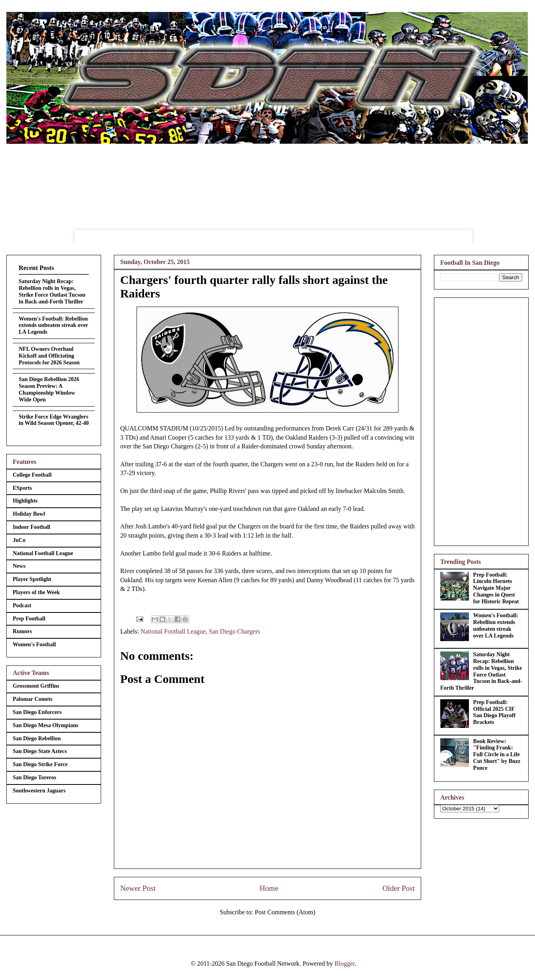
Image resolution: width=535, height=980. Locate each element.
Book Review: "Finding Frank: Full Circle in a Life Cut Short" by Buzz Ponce (497, 755)
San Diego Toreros (34, 778)
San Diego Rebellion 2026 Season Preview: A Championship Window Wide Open (49, 389)
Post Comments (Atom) (285, 912)
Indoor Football (31, 527)
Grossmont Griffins (36, 686)
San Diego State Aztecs (40, 751)
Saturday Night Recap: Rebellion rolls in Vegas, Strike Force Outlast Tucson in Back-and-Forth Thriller (52, 291)
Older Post (398, 888)
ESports (22, 488)
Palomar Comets (33, 699)
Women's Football (34, 645)
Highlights (25, 501)
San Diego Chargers (235, 631)
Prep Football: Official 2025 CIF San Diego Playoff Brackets (495, 712)
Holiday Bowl (29, 514)
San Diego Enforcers (37, 712)
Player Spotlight (32, 579)
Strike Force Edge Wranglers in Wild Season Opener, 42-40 (54, 420)
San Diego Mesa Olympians (46, 725)
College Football (32, 475)
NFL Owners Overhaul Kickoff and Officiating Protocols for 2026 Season (49, 356)
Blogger (345, 963)
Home (269, 888)
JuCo (19, 540)
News (19, 566)
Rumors (22, 631)
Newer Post (138, 888)
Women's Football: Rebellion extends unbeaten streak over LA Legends (53, 326)
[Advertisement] (481, 420)
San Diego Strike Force (40, 764)
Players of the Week (36, 592)
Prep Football (29, 619)
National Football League (173, 631)
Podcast (22, 605)
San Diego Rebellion (37, 738)
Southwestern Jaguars (39, 791)
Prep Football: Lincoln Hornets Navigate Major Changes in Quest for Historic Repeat (496, 588)
